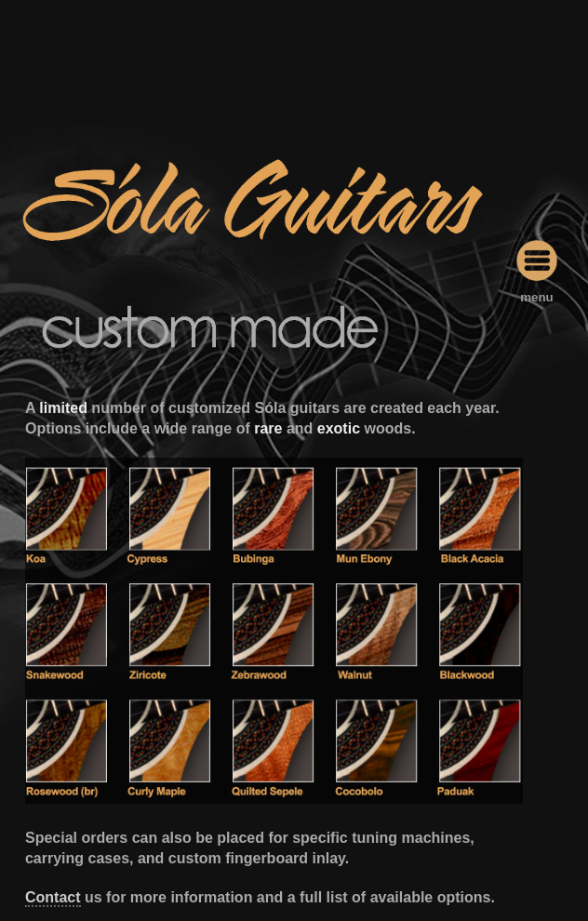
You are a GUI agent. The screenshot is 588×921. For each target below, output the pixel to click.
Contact (53, 897)
